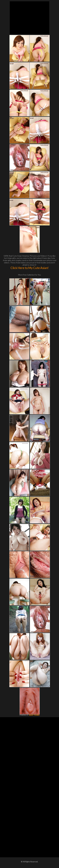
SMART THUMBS (34, 715)
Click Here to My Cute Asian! (30, 268)
